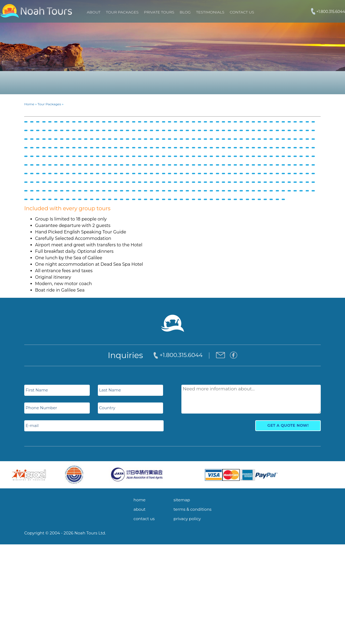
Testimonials (210, 12)
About (94, 12)
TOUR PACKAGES (122, 12)
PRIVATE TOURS (159, 12)
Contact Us (242, 12)
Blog (185, 12)
